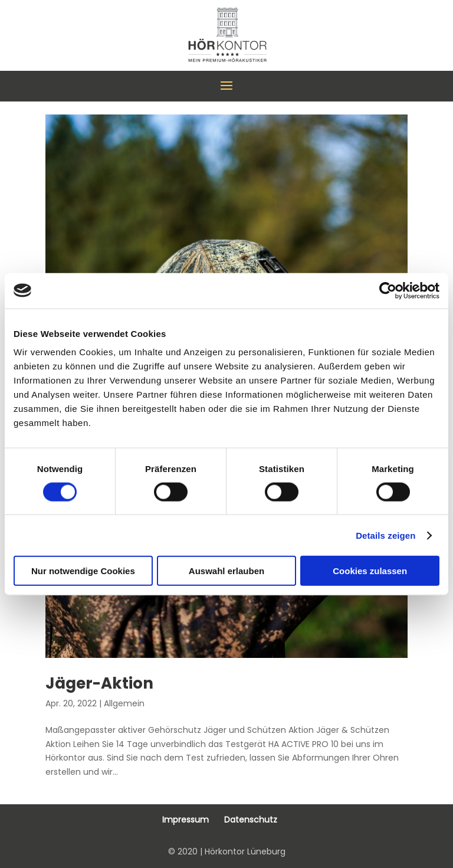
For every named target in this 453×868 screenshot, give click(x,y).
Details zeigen (385, 535)
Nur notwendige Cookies (83, 571)
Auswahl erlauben (226, 571)
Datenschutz (251, 820)
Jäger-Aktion (99, 683)
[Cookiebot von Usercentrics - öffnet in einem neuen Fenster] (388, 290)
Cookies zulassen (370, 571)
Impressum (186, 820)
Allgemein (124, 703)
